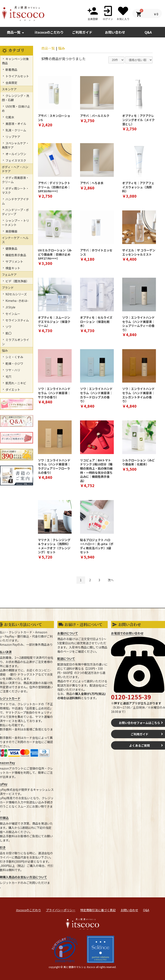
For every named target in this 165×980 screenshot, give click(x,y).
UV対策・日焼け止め (16, 108)
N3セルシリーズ (16, 294)
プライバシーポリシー (61, 910)
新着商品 (11, 70)
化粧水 (10, 117)
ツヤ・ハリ (13, 370)
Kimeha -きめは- (17, 301)
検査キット (13, 268)
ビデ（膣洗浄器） (17, 281)
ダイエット (13, 390)
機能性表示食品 (15, 255)
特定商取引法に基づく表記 (98, 910)
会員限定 (11, 83)
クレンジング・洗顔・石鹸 (15, 98)
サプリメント (14, 262)
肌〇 (8, 333)
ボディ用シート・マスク (15, 190)
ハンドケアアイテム (15, 201)
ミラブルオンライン (15, 342)
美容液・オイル (15, 124)
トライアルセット (17, 76)
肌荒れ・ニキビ (15, 383)
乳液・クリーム (15, 130)
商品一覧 (16, 32)
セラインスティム (17, 320)
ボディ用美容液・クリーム (15, 180)
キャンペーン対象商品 (15, 61)
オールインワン (15, 154)
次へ (111, 580)
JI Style (10, 307)
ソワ (8, 327)
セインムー (13, 314)
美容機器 (11, 231)
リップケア (13, 137)
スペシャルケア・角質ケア (15, 145)
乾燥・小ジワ (14, 363)
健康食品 (11, 248)
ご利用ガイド (82, 32)
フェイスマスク (15, 160)
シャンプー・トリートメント (15, 223)
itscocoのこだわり (49, 32)
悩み (62, 48)
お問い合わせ (129, 910)
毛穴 (8, 376)
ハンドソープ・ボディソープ (15, 212)
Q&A (146, 910)
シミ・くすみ (14, 357)
